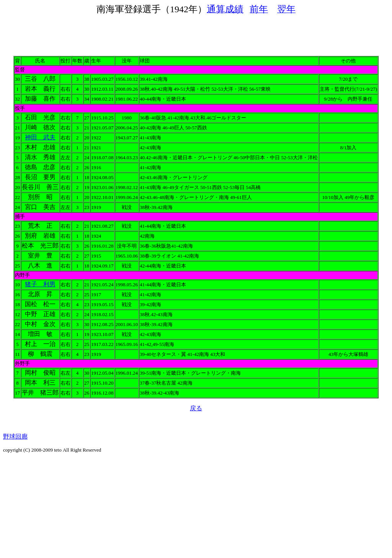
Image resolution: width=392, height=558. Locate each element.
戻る (196, 408)
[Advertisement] (196, 33)
